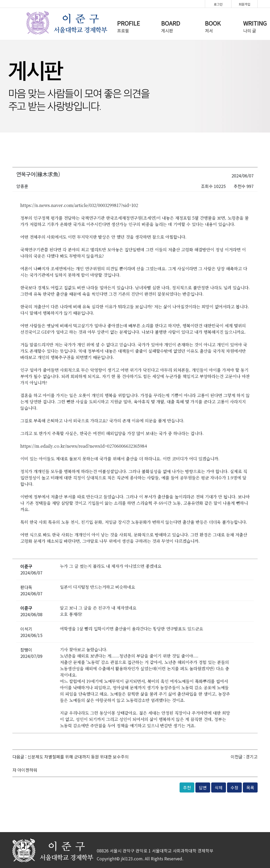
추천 (187, 787)
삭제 (219, 787)
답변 (203, 787)
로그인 (218, 4)
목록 (250, 787)
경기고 (252, 757)
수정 (234, 787)
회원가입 (244, 4)
